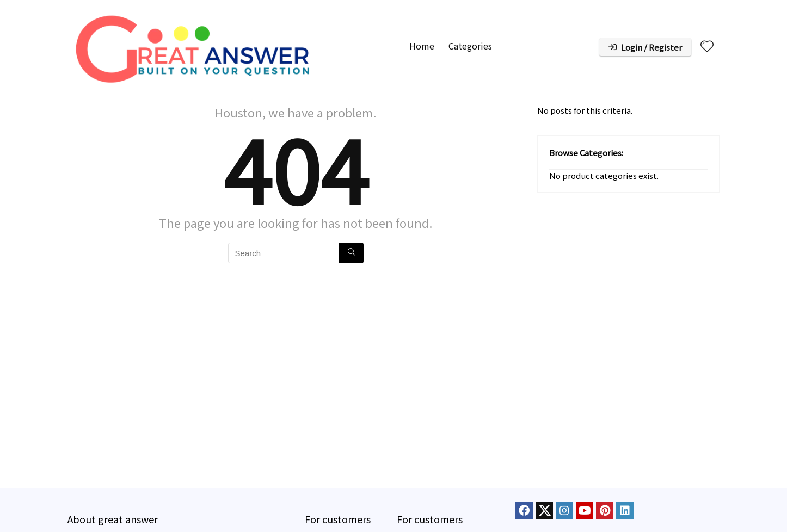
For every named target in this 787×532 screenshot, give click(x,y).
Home (422, 46)
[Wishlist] (707, 46)
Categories (470, 46)
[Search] (351, 253)
